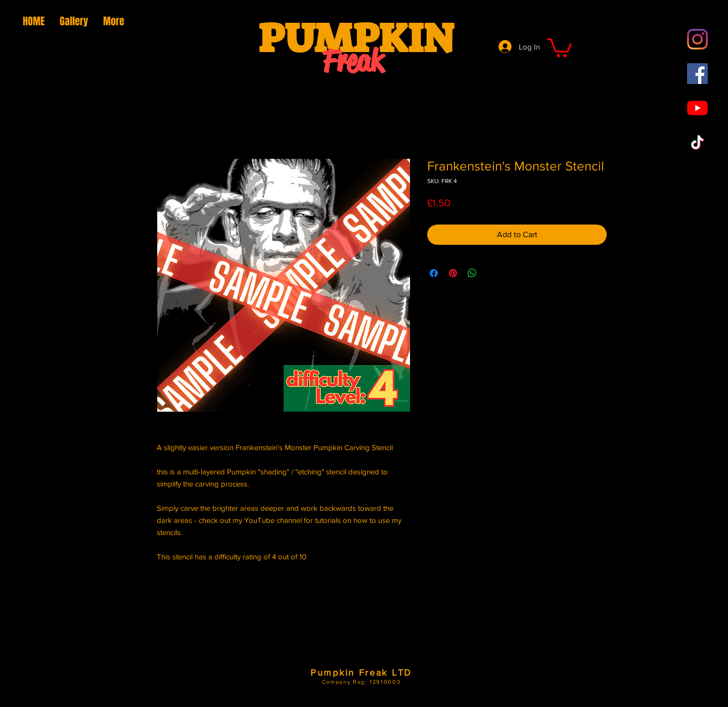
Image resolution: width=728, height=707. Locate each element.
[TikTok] (697, 142)
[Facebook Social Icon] (697, 74)
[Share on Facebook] (434, 273)
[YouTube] (697, 108)
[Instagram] (697, 39)
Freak (353, 61)
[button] (559, 47)
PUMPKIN (356, 38)
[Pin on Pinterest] (453, 273)
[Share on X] (491, 273)
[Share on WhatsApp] (472, 273)
